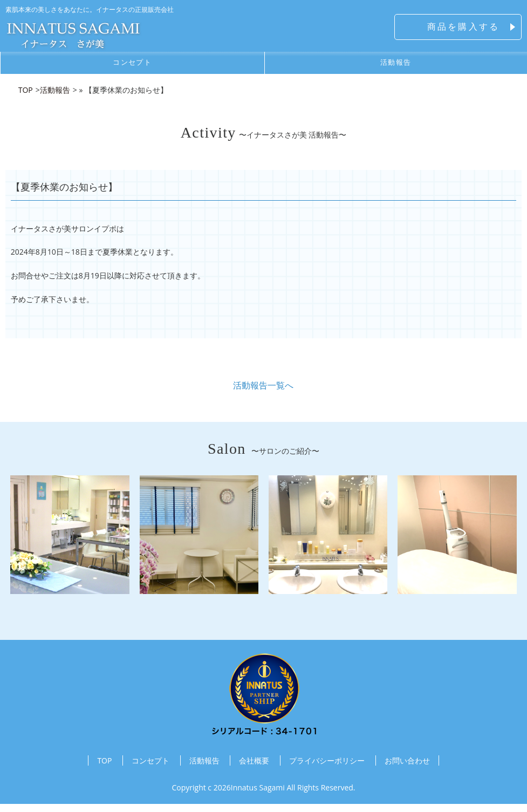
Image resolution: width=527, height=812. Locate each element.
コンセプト (132, 65)
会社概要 (254, 769)
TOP (104, 769)
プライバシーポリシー (327, 769)
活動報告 (204, 769)
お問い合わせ (407, 769)
